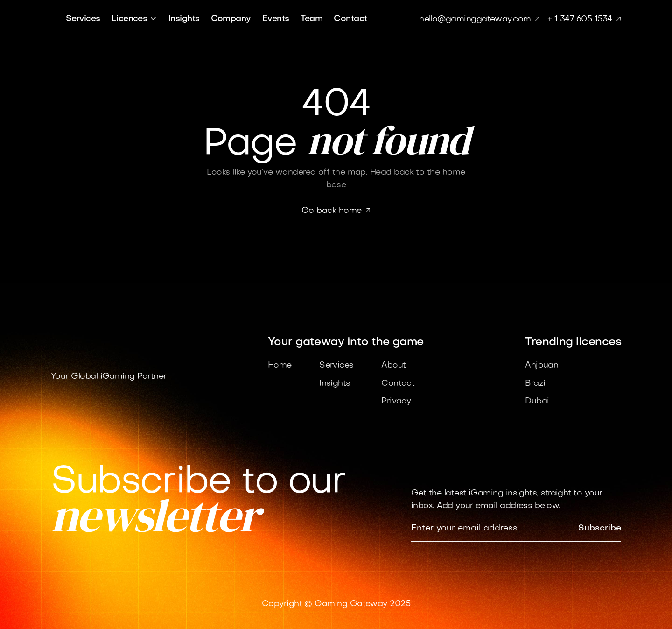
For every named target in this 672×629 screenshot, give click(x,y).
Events (276, 19)
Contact (350, 19)
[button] (134, 19)
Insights (184, 19)
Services (83, 19)
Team (312, 19)
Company (231, 19)
